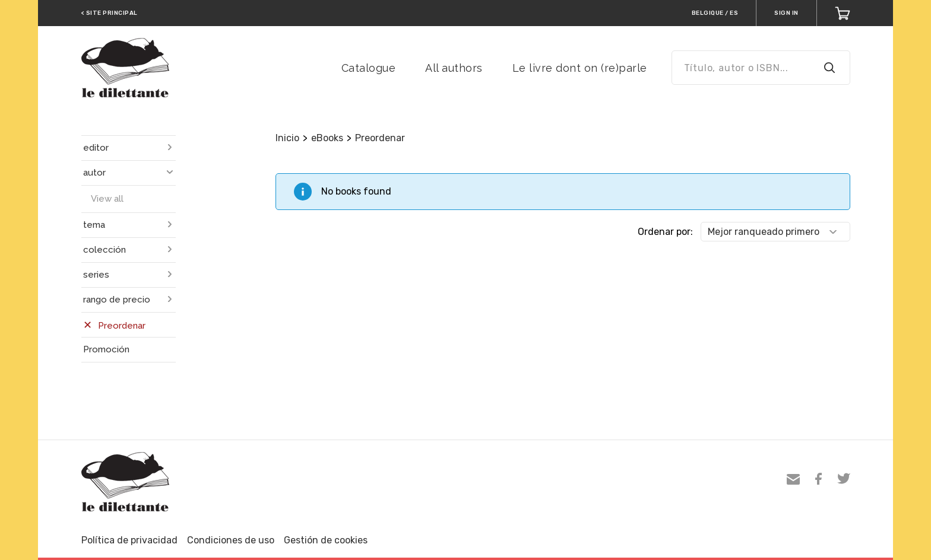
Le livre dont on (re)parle (580, 68)
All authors (454, 68)
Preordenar (380, 138)
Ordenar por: (665, 232)
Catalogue (369, 68)
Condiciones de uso (231, 540)
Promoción (106, 349)
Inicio (287, 138)
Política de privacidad (129, 540)
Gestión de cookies (326, 540)
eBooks (327, 138)
